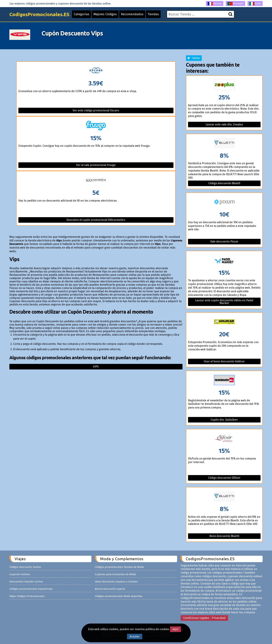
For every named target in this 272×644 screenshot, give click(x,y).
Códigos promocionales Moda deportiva (119, 596)
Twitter (194, 58)
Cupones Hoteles (20, 574)
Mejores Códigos (105, 14)
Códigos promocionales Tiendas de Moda (119, 567)
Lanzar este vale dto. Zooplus (224, 124)
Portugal (235, 4)
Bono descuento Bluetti (224, 536)
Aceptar (135, 636)
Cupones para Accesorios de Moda (115, 574)
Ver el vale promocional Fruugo (96, 165)
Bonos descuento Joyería (110, 589)
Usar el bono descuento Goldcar (224, 361)
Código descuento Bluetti (224, 183)
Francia (215, 4)
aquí (175, 629)
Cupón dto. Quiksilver (224, 420)
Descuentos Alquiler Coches (26, 582)
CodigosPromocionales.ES (39, 14)
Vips (96, 367)
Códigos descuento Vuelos (25, 567)
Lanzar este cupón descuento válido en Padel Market (224, 302)
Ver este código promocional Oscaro (96, 110)
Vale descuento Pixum (224, 242)
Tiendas (153, 14)
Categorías (82, 14)
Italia (255, 4)
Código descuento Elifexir (224, 478)
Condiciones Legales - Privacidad (204, 618)
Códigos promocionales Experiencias (31, 589)
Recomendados (132, 14)
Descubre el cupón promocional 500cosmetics (96, 220)
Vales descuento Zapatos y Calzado (116, 582)
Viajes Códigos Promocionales (27, 596)
